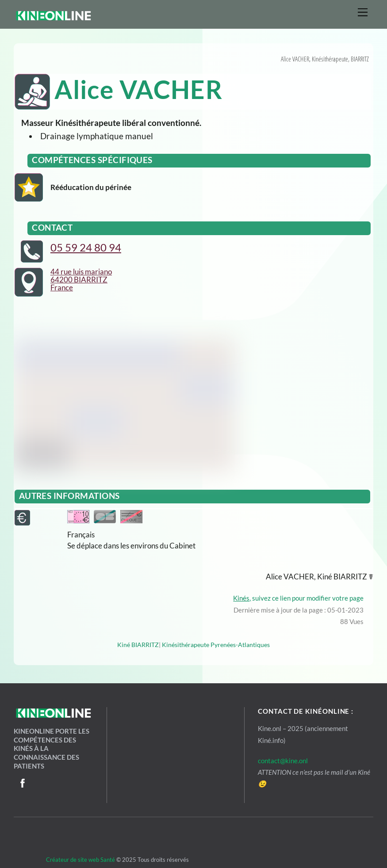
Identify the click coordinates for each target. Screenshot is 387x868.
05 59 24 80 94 (86, 247)
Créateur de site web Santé (64, 860)
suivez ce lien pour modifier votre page (300, 598)
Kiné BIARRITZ (138, 645)
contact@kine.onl (283, 761)
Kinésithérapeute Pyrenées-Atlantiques (216, 645)
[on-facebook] (23, 781)
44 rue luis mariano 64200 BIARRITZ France (81, 280)
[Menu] (363, 12)
